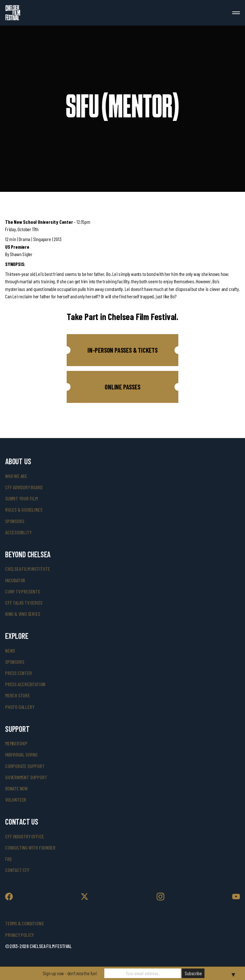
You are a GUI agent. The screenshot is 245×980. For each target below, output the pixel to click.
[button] (122, 350)
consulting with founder (30, 847)
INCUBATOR (15, 580)
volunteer (16, 800)
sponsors (15, 521)
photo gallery (20, 707)
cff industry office (25, 836)
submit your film (21, 498)
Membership (16, 743)
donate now (16, 788)
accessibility (18, 532)
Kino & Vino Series (22, 614)
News (10, 651)
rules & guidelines (24, 510)
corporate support (25, 766)
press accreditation (25, 684)
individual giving (21, 754)
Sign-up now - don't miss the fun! (70, 973)
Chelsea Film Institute (28, 569)
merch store (18, 695)
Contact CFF (17, 870)
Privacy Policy (19, 935)
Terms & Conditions (24, 923)
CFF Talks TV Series (24, 603)
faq (8, 859)
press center (19, 673)
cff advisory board (24, 487)
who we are (16, 476)
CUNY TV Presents (22, 591)
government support (26, 777)
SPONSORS (15, 662)
